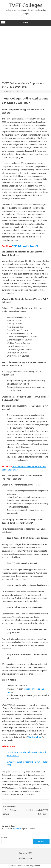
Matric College (35, 737)
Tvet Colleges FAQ (18, 772)
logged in (17, 829)
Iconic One (12, 866)
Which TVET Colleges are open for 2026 (18, 791)
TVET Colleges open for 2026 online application (21, 788)
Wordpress (38, 866)
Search (4, 838)
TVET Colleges (26, 5)
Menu (26, 23)
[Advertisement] (26, 54)
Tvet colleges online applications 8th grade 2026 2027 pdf (25, 785)
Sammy (9, 91)
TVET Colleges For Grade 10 (25, 246)
